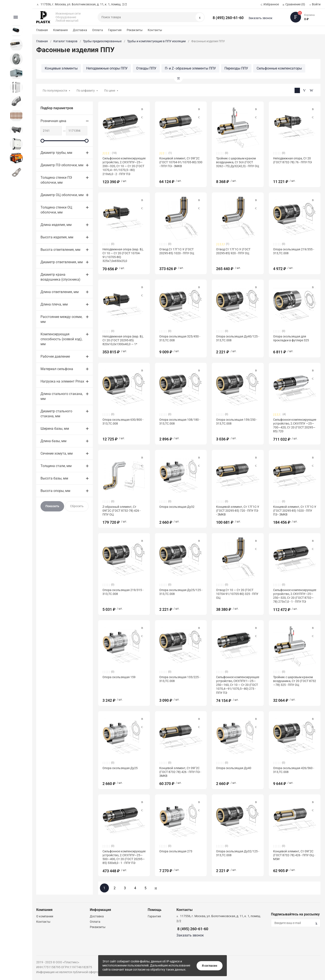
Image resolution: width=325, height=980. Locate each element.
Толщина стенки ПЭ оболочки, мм (56, 180)
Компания (60, 30)
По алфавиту (86, 91)
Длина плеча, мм (54, 304)
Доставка (80, 30)
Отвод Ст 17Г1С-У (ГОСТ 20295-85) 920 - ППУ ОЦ (233, 251)
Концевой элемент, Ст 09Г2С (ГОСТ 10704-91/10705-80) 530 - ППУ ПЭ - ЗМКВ (181, 162)
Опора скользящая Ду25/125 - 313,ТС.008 (181, 592)
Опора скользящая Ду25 (120, 768)
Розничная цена (53, 121)
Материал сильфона (57, 369)
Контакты (155, 30)
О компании (45, 916)
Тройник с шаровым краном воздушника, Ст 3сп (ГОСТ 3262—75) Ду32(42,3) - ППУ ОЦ (238, 162)
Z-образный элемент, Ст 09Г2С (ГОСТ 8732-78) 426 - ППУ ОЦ (122, 511)
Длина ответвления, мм (60, 292)
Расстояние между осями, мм (61, 319)
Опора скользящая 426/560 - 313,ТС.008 (294, 770)
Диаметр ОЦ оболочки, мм (62, 195)
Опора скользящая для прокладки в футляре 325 (291, 338)
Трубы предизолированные (102, 41)
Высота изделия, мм (57, 237)
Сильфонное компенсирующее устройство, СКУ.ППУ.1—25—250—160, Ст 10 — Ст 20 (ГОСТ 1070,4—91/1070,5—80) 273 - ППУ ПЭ (238, 685)
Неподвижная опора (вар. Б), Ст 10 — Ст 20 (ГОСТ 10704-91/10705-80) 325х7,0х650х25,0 (123, 255)
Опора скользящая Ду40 (234, 768)
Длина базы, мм (53, 441)
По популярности (55, 91)
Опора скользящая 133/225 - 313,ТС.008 (180, 679)
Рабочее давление (55, 356)
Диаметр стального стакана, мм (56, 414)
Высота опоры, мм (55, 491)
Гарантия (115, 30)
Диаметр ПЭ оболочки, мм (62, 165)
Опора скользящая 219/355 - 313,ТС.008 (294, 251)
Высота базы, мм (54, 478)
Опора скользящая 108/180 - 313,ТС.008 (180, 422)
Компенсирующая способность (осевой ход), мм (61, 339)
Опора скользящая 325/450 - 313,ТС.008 (180, 338)
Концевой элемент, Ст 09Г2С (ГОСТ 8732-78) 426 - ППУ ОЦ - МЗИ (294, 855)
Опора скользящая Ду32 (177, 507)
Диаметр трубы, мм (56, 153)
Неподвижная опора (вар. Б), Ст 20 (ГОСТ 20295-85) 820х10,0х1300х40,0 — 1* (123, 340)
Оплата (98, 30)
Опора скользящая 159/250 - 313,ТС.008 (237, 422)
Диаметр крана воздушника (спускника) (60, 277)
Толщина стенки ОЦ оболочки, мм (56, 210)
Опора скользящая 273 (176, 851)
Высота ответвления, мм (60, 250)
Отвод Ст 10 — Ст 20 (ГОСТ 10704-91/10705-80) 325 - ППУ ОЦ (237, 594)
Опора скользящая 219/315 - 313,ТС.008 (123, 592)
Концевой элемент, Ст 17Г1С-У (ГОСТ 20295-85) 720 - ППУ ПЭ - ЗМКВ (238, 511)
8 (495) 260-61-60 (228, 18)
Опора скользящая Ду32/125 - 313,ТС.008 (238, 853)
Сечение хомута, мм (57, 453)
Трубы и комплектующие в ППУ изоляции (156, 41)
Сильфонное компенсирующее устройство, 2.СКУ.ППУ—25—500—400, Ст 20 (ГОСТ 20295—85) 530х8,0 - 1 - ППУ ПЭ (124, 857)
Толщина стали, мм (56, 466)
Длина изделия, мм (56, 225)
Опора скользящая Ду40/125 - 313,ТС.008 (238, 338)
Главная (42, 30)
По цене (110, 91)
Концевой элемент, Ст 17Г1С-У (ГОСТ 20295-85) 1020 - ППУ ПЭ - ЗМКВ (295, 511)
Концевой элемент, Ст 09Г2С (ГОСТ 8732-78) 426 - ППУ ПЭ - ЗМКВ (180, 772)
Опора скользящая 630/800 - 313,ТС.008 (123, 422)
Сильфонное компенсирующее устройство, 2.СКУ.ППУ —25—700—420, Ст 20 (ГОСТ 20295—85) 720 (295, 426)
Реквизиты (135, 30)
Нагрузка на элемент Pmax (62, 381)
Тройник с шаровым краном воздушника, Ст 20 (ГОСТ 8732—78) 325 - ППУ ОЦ (295, 681)
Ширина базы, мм (55, 429)
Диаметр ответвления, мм (62, 262)
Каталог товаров (65, 41)
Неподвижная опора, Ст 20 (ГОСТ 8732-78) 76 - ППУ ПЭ (292, 160)
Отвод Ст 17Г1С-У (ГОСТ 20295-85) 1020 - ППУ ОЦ (177, 251)
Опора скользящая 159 (119, 677)
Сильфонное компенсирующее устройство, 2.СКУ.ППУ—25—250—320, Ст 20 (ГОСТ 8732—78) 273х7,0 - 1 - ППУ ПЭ (295, 596)
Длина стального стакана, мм (62, 396)
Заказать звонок (260, 18)
